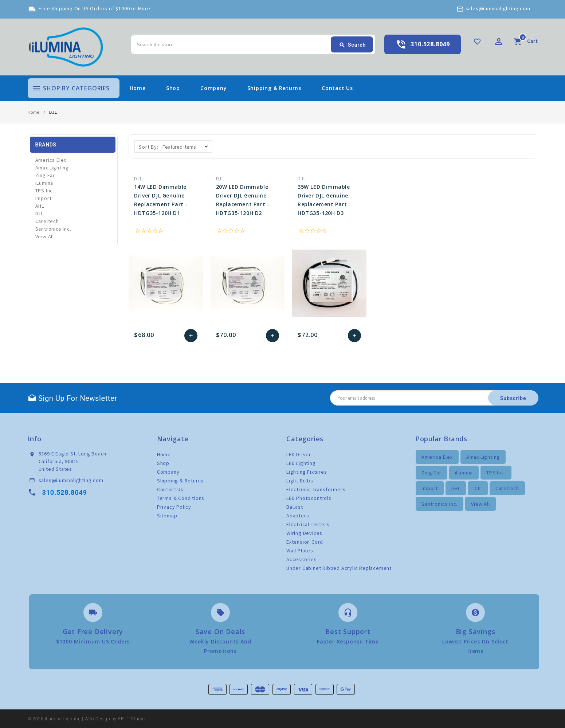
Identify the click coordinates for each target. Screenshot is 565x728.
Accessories (302, 559)
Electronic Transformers (316, 489)
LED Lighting (301, 463)
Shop (173, 88)
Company (214, 88)
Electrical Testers (308, 524)
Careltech (47, 221)
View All (45, 236)
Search (352, 45)
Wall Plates (300, 551)
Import (44, 198)
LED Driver (299, 454)
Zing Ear (45, 175)
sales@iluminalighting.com (498, 8)
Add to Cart (191, 336)
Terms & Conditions (181, 498)
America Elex (51, 160)
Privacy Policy (174, 507)
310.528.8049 (430, 44)
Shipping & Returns (274, 88)
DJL (39, 214)
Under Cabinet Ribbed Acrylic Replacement (339, 568)
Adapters (298, 516)
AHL (40, 206)
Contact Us (337, 88)
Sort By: (148, 147)
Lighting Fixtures (307, 472)
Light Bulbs (300, 481)
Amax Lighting (52, 168)
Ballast (295, 507)
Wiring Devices (304, 533)
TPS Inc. (45, 191)
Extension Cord (305, 542)
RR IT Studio (132, 719)
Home (138, 88)
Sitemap (167, 516)
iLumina (44, 183)
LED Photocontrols (309, 498)
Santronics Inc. (53, 229)
